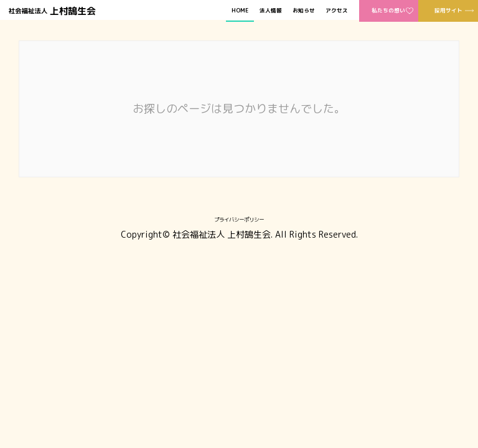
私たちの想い (388, 11)
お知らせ (304, 11)
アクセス (337, 11)
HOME (240, 11)
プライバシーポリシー (239, 220)
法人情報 (271, 11)
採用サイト (448, 11)
